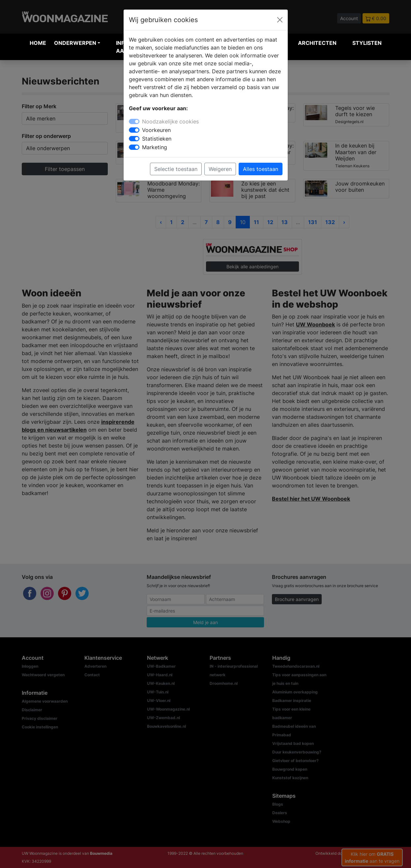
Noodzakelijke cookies (170, 121)
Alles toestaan (261, 169)
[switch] (134, 130)
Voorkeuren (156, 130)
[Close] (280, 20)
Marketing (155, 147)
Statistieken (157, 139)
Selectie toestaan (176, 169)
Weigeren (220, 169)
